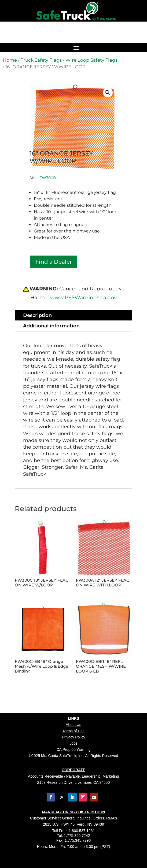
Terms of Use (73, 731)
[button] (108, 93)
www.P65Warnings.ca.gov (83, 298)
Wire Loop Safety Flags (91, 60)
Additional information (51, 326)
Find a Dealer (54, 262)
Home (10, 60)
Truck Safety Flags (41, 60)
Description (37, 315)
